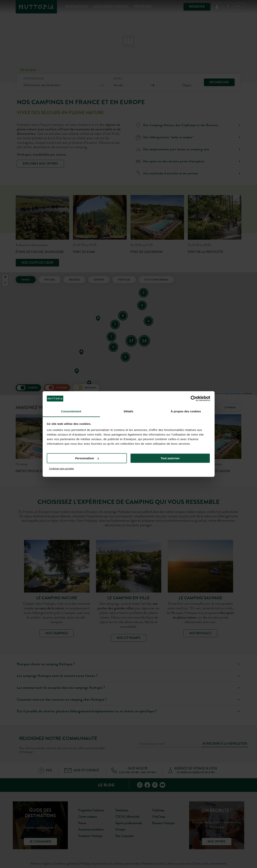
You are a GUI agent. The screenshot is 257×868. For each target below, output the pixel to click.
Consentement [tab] (71, 411)
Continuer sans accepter (62, 468)
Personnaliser (87, 458)
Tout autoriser (170, 458)
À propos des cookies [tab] (186, 411)
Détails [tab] (129, 411)
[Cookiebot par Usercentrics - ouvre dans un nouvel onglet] (193, 399)
